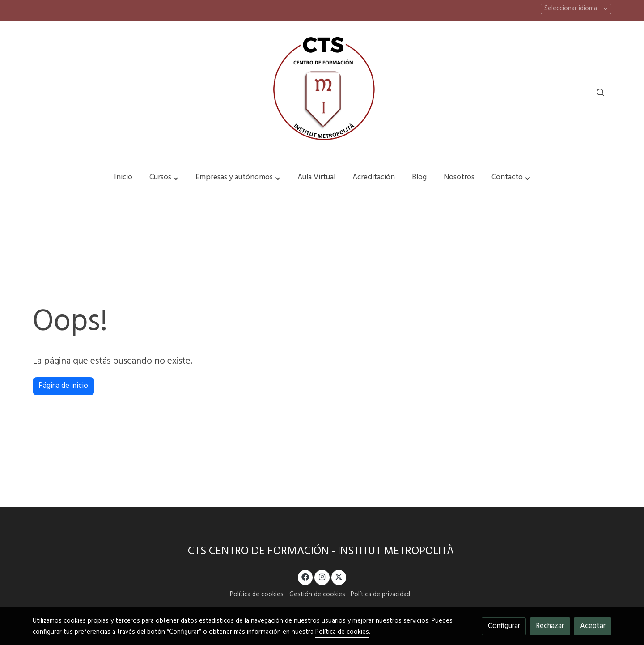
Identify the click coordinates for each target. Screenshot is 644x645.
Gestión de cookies (317, 595)
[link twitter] (339, 576)
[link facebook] (305, 576)
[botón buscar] (600, 92)
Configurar (504, 626)
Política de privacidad (380, 595)
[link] (322, 92)
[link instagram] (322, 576)
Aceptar (593, 626)
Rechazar (550, 626)
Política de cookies (257, 595)
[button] (164, 178)
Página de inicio (63, 386)
